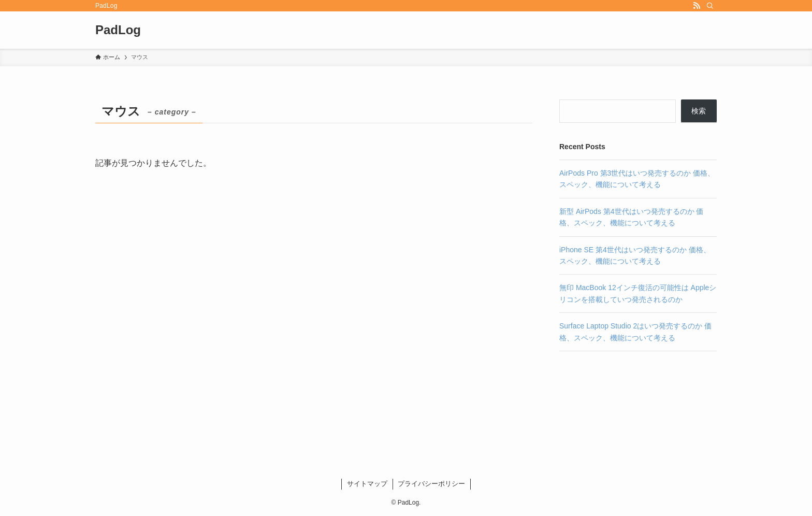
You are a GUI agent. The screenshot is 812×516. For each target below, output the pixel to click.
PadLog (118, 30)
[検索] (710, 6)
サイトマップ (367, 484)
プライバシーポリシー (431, 484)
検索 (699, 111)
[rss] (697, 6)
